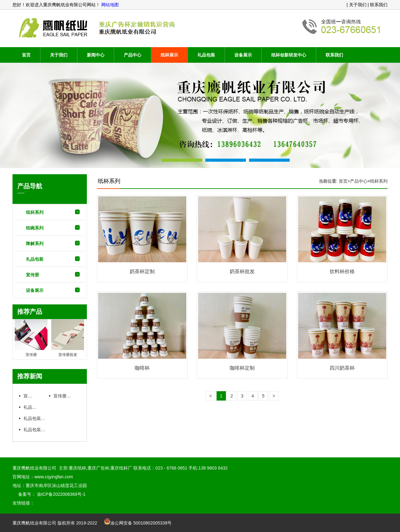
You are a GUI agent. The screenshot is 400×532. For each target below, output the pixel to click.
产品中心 (132, 55)
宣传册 (32, 275)
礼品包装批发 (36, 430)
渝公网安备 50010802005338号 (138, 523)
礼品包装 (206, 55)
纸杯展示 (169, 55)
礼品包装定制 (36, 418)
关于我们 (59, 55)
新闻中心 (96, 55)
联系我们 (334, 55)
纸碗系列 (35, 228)
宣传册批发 (64, 396)
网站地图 (109, 5)
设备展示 (243, 55)
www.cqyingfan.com (54, 477)
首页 (26, 55)
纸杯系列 (35, 212)
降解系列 (35, 244)
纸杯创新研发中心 (289, 55)
